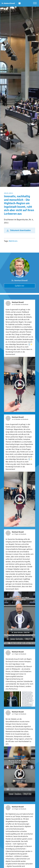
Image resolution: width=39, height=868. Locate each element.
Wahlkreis (13, 241)
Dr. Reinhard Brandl (20, 280)
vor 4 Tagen (15, 654)
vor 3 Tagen (15, 534)
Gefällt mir (20, 286)
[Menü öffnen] (35, 3)
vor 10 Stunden (16, 304)
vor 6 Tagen (15, 809)
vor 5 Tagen (15, 714)
